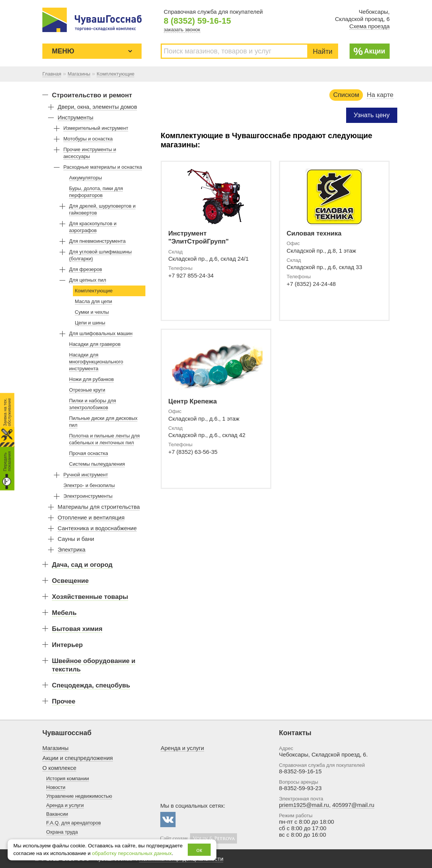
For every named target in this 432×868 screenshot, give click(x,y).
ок (199, 850)
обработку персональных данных (132, 853)
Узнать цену (372, 115)
